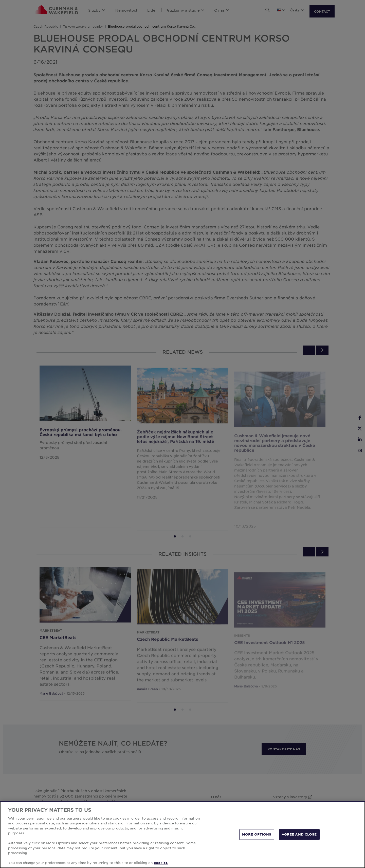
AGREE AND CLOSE (299, 834)
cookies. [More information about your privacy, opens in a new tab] (161, 863)
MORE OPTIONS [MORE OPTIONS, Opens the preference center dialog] (257, 834)
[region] (182, 834)
